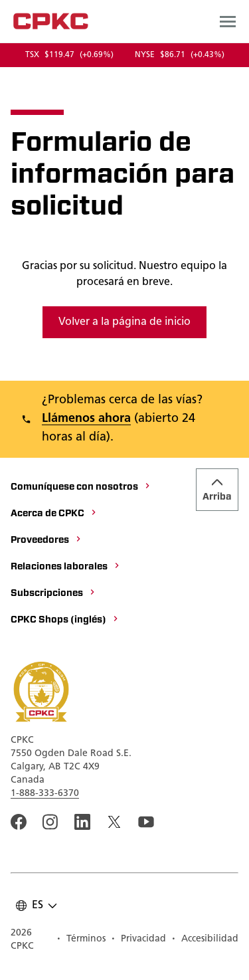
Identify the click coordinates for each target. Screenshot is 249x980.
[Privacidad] (138, 940)
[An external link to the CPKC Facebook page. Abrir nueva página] (19, 822)
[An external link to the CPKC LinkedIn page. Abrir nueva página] (82, 822)
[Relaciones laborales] (66, 567)
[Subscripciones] (53, 594)
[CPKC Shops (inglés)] (65, 621)
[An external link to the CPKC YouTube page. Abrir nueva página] (146, 822)
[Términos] (81, 940)
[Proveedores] (46, 541)
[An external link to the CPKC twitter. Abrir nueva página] (114, 822)
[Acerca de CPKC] (54, 514)
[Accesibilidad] (205, 940)
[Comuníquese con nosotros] (81, 488)
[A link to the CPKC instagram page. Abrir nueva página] (50, 822)
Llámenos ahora (86, 419)
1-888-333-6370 (45, 794)
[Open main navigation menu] (228, 21)
